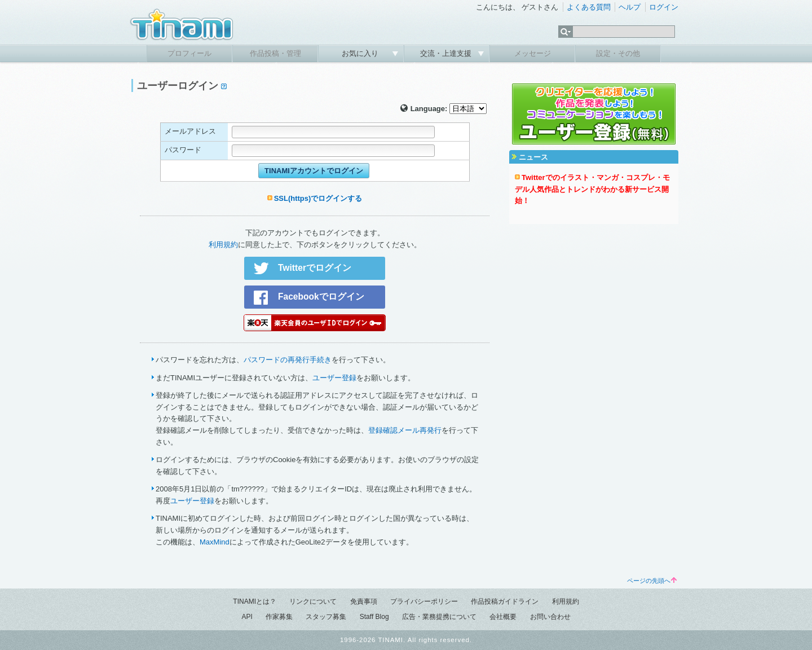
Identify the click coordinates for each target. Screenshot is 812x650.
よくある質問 (589, 7)
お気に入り (361, 53)
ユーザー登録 (334, 378)
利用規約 (223, 245)
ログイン (664, 7)
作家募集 (279, 617)
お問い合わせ (550, 617)
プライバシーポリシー (424, 601)
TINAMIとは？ (255, 601)
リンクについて (313, 601)
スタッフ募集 (326, 617)
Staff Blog (374, 617)
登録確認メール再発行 (405, 430)
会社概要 (503, 617)
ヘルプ (630, 7)
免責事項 (364, 601)
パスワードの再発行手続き (288, 360)
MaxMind (215, 542)
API (247, 617)
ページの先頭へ (652, 581)
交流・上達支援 (447, 53)
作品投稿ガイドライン (505, 601)
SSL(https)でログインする (318, 198)
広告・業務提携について (439, 617)
